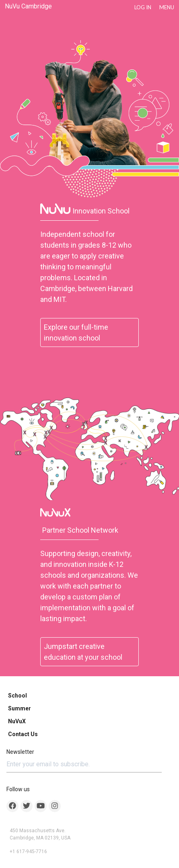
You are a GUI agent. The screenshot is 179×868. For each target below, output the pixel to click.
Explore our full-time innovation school (76, 332)
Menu (167, 7)
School (17, 696)
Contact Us (23, 734)
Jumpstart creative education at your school (83, 652)
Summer (20, 708)
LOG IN (143, 7)
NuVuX (17, 721)
